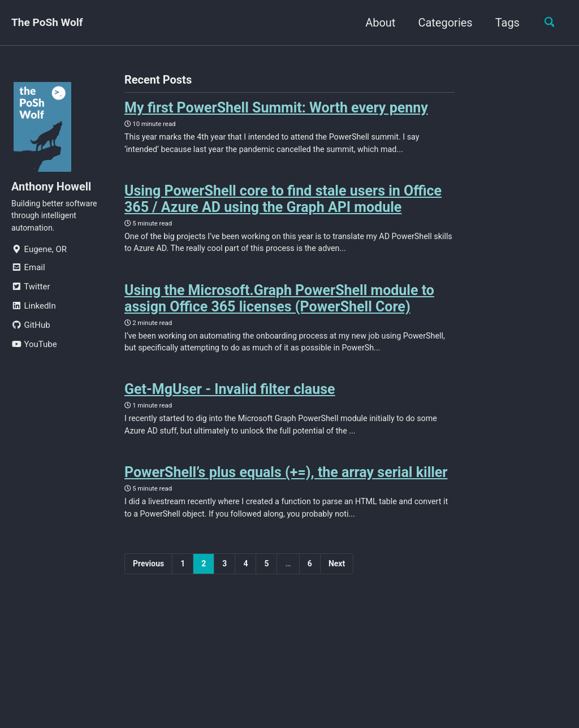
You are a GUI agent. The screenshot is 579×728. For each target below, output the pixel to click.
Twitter (31, 291)
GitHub (31, 329)
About (376, 23)
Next (337, 579)
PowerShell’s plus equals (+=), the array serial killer (286, 485)
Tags (504, 23)
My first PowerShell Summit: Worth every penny (276, 108)
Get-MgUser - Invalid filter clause (230, 399)
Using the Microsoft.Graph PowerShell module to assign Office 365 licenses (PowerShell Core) (279, 305)
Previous (148, 579)
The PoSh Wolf (49, 23)
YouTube (34, 348)
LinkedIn (34, 310)
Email (28, 271)
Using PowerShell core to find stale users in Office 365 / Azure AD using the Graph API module (283, 202)
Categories (441, 23)
